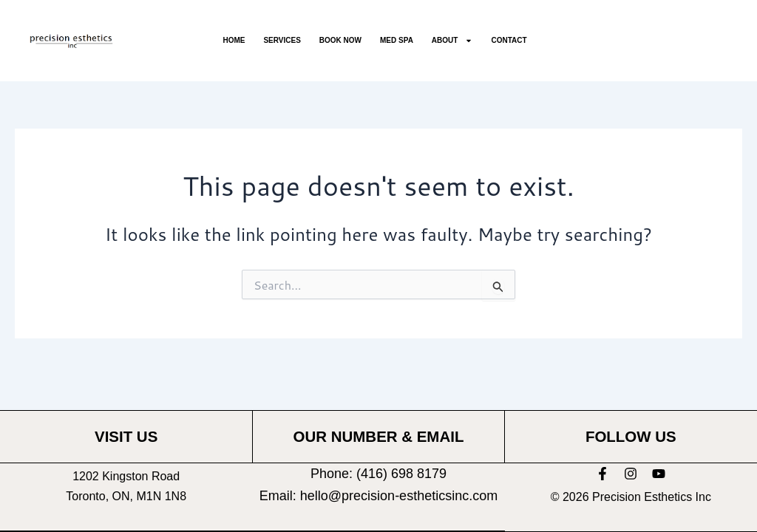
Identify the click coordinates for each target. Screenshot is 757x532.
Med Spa (397, 40)
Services (282, 40)
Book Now (340, 40)
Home (234, 40)
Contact (509, 40)
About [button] (452, 41)
